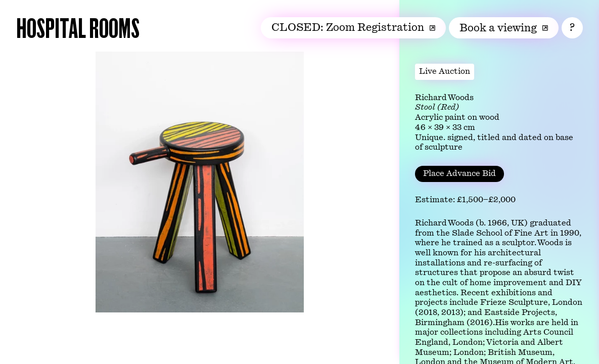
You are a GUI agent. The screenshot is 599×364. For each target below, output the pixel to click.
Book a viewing (504, 28)
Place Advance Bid (459, 173)
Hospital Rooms (78, 27)
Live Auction (445, 71)
